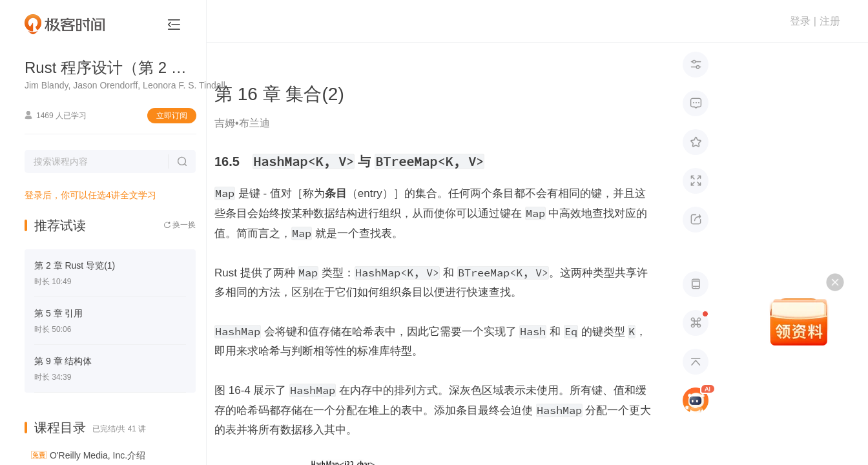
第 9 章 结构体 (63, 361)
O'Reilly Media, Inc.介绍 (98, 455)
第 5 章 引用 (58, 313)
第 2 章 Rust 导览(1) (75, 265)
